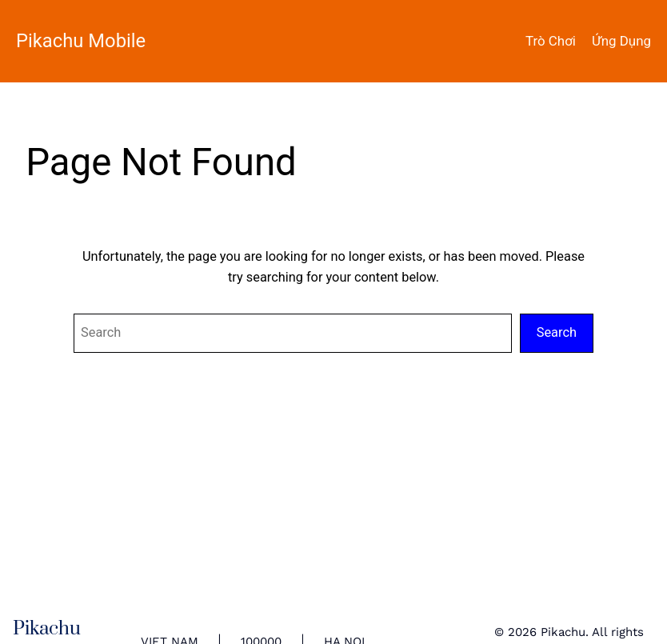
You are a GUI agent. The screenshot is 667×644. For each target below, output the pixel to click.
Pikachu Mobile (81, 41)
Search (557, 332)
